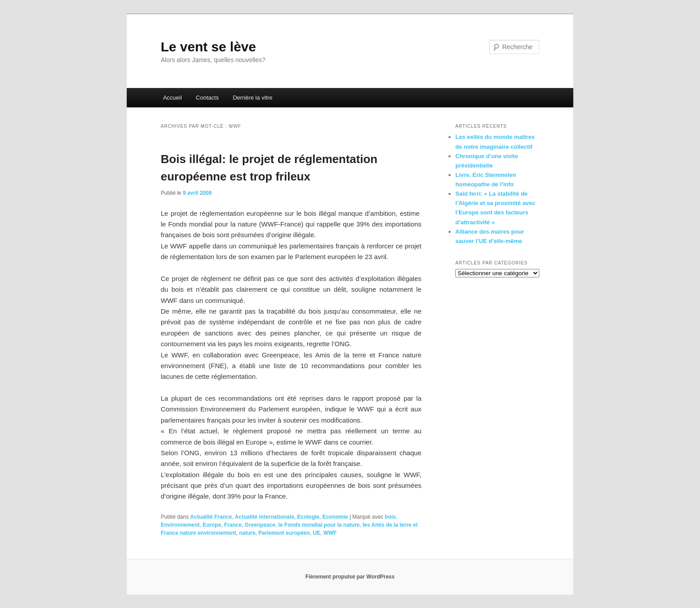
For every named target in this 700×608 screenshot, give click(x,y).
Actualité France (211, 517)
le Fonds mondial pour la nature (319, 525)
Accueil (172, 98)
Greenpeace (260, 525)
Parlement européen (284, 533)
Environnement (180, 525)
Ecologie (308, 517)
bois (390, 517)
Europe (212, 525)
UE (317, 533)
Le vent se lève (208, 47)
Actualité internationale (265, 517)
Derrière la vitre (252, 98)
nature (247, 533)
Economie (335, 517)
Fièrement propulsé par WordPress (350, 577)
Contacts (207, 98)
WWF (330, 533)
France (233, 525)
